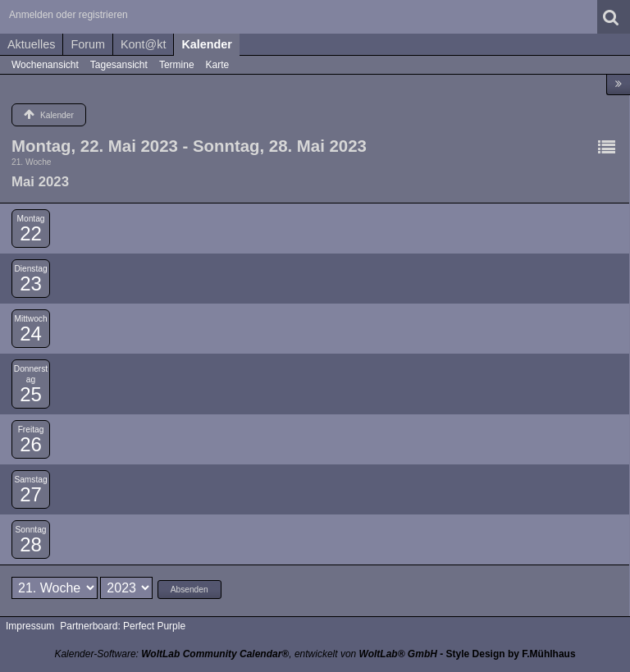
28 (31, 544)
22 (31, 233)
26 (31, 444)
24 (31, 334)
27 (31, 494)
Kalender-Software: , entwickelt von (245, 654)
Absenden (189, 590)
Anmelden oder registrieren (68, 15)
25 (31, 394)
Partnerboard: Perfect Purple (123, 626)
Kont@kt (143, 44)
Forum (88, 44)
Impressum (30, 626)
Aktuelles (31, 44)
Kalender (207, 44)
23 (31, 283)
